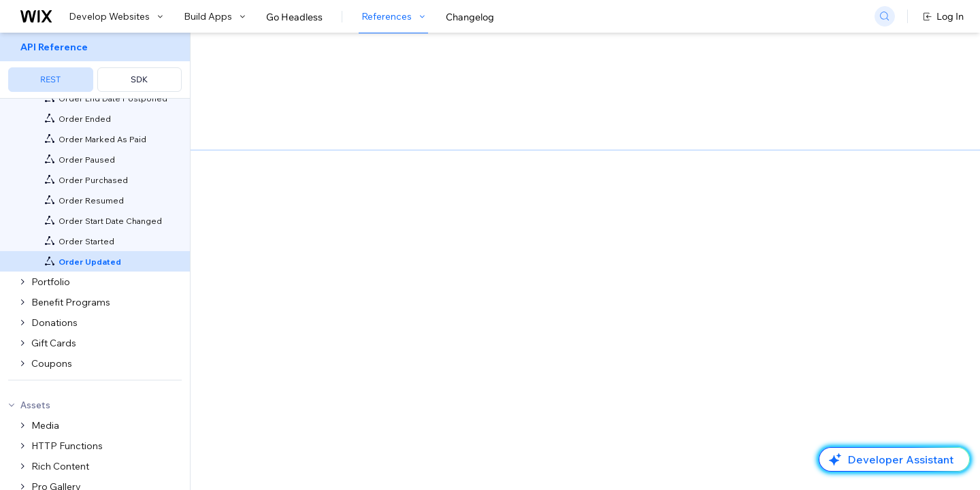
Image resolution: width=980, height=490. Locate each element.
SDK (139, 79)
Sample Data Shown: (712, 442)
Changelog (470, 17)
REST (50, 79)
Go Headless (294, 17)
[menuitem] (95, 66)
